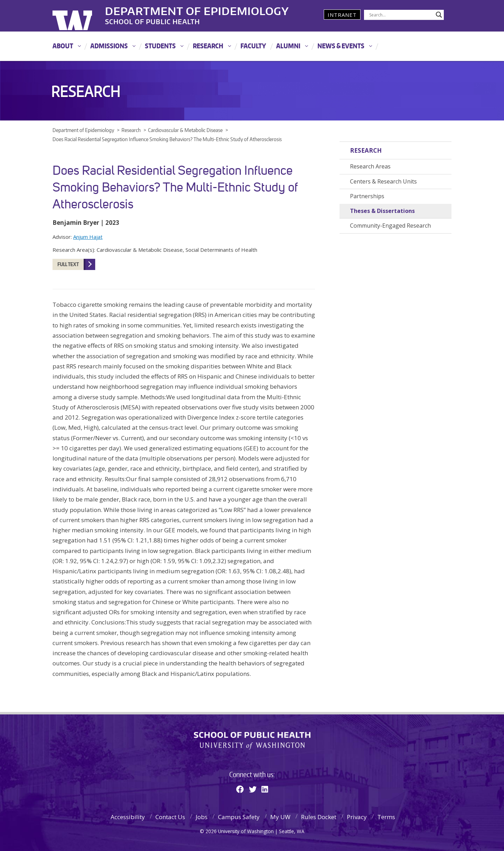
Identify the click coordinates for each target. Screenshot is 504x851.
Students (160, 46)
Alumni (288, 46)
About (63, 46)
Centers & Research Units (383, 181)
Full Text (68, 264)
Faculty (253, 46)
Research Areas (370, 166)
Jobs (202, 817)
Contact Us (170, 817)
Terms (386, 817)
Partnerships (367, 196)
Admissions (109, 46)
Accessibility (128, 817)
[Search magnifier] (439, 15)
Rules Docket (319, 817)
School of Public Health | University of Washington (252, 741)
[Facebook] (240, 789)
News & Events (341, 46)
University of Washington (81, 16)
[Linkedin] (265, 789)
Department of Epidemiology (197, 10)
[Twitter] (253, 789)
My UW (280, 817)
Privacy (357, 817)
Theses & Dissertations (382, 211)
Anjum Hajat (88, 237)
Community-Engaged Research (390, 226)
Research (208, 46)
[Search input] (401, 15)
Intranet (342, 15)
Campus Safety (239, 817)
